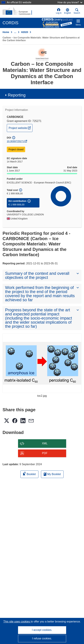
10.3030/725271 (15, 141)
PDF (45, 453)
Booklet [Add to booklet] (29, 474)
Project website (20, 128)
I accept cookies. (42, 630)
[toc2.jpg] (42, 363)
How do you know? (70, 2)
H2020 (25, 32)
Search (77, 11)
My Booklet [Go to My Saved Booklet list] (52, 474)
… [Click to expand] (15, 32)
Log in (59, 11)
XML (45, 443)
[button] (68, 11)
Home (6, 32)
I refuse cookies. (42, 638)
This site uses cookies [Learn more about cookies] (17, 622)
